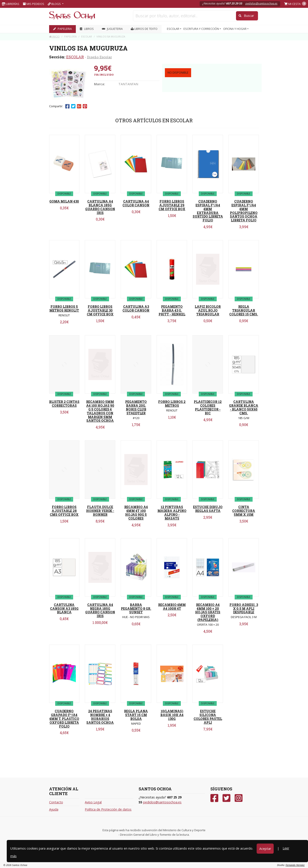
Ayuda (54, 809)
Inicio (54, 36)
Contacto (56, 802)
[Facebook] (214, 798)
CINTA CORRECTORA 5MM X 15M (244, 511)
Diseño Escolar (99, 57)
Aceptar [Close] (265, 849)
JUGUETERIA (112, 29)
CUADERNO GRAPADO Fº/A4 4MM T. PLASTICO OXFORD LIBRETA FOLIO (64, 719)
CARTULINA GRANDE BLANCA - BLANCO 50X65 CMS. (244, 407)
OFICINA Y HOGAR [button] (235, 29)
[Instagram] (239, 798)
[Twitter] (226, 798)
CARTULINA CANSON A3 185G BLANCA (64, 609)
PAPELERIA (62, 29)
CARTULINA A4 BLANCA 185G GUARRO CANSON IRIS (100, 207)
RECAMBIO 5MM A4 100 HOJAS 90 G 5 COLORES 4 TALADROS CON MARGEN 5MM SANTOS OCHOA (100, 411)
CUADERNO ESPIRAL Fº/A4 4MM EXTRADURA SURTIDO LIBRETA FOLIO (208, 211)
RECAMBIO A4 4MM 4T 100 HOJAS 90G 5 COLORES (136, 513)
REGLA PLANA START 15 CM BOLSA (136, 715)
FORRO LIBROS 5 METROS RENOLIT (64, 308)
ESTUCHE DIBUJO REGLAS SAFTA (208, 509)
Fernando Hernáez (295, 865)
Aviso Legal (93, 802)
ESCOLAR (75, 57)
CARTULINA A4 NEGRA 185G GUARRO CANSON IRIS (100, 610)
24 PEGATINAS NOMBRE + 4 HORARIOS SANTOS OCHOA (100, 717)
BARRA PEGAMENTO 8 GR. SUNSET (136, 609)
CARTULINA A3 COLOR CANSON (136, 308)
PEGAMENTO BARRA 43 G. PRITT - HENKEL (172, 310)
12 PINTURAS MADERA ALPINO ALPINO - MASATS (172, 513)
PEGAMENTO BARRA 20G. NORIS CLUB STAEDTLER (136, 407)
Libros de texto (144, 29)
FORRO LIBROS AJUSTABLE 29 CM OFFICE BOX (172, 205)
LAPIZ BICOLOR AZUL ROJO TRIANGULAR (208, 310)
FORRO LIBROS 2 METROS (172, 404)
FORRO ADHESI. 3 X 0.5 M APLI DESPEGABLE (244, 609)
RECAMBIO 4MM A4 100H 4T (172, 607)
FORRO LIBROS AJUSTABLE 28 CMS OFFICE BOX (64, 511)
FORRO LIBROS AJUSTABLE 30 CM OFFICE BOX (100, 310)
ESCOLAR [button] (173, 29)
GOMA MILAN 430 (64, 201)
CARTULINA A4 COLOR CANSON (136, 203)
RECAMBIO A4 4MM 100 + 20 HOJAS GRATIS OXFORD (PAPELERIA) (208, 612)
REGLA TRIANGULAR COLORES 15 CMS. (244, 310)
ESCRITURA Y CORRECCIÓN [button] (202, 29)
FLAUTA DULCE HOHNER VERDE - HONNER (100, 511)
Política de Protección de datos (108, 809)
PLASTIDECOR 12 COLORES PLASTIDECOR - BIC (208, 407)
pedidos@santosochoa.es (261, 3)
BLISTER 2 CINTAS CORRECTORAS (64, 404)
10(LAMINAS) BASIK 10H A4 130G (172, 715)
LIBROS (87, 29)
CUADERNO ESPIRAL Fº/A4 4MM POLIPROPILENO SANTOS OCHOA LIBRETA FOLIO (244, 211)
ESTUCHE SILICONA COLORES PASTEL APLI (208, 717)
